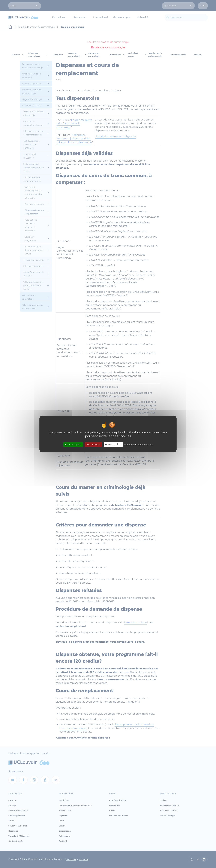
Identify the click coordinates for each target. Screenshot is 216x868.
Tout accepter (73, 444)
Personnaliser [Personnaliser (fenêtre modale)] (113, 444)
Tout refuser (93, 444)
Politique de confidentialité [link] (139, 444)
